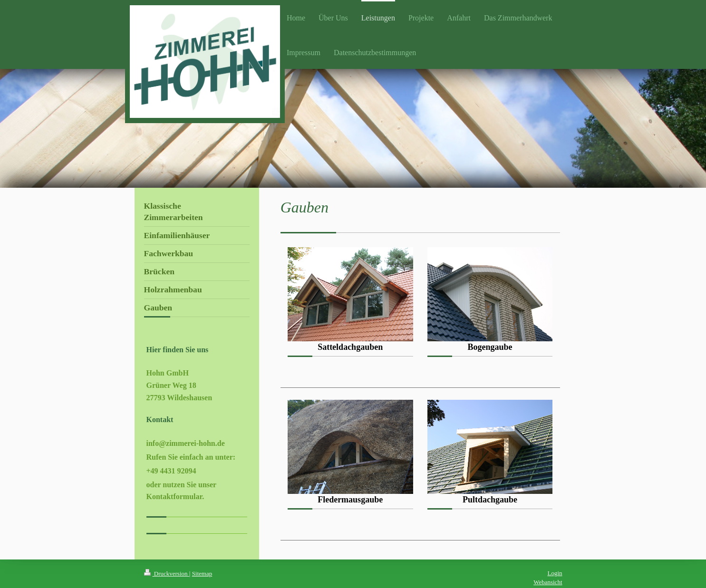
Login (555, 573)
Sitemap (202, 574)
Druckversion (167, 574)
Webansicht (548, 582)
